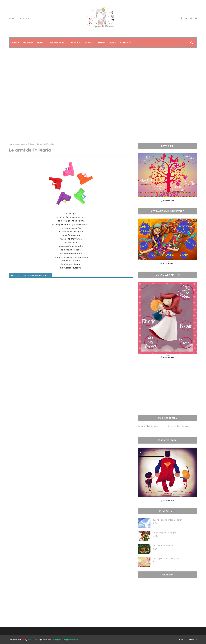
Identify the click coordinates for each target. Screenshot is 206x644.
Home (12, 19)
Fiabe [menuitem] (40, 43)
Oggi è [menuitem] (27, 43)
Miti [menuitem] (100, 43)
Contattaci (23, 19)
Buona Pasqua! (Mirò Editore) (167, 520)
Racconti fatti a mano (178, 426)
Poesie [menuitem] (75, 43)
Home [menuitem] (15, 43)
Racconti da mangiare (148, 426)
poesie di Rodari (28, 144)
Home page (14, 144)
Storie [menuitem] (88, 43)
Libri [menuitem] (111, 43)
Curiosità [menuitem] (126, 43)
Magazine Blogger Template (66, 640)
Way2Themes (34, 640)
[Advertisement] (103, 116)
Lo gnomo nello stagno (164, 533)
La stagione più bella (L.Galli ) (167, 558)
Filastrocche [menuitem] (57, 43)
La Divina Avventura (163, 546)
